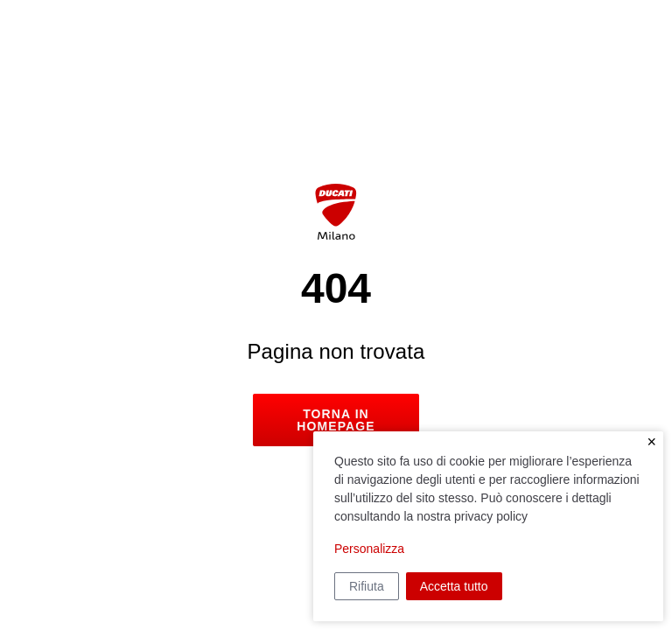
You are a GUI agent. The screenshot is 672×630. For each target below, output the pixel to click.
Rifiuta (367, 586)
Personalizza (369, 549)
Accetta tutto (454, 586)
